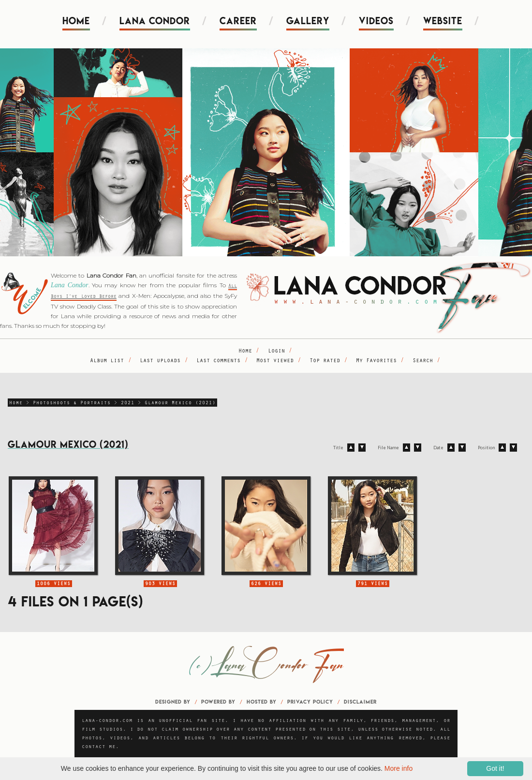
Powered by (218, 702)
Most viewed (275, 361)
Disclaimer (360, 702)
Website (443, 21)
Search (423, 361)
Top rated (325, 361)
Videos (376, 21)
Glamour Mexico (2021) (180, 403)
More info (399, 768)
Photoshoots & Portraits (72, 403)
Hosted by (262, 702)
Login (276, 352)
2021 (128, 403)
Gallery (308, 21)
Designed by (173, 702)
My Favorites (376, 361)
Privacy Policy (310, 702)
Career (238, 21)
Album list (107, 361)
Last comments (218, 361)
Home (76, 21)
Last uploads (160, 361)
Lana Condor (155, 21)
